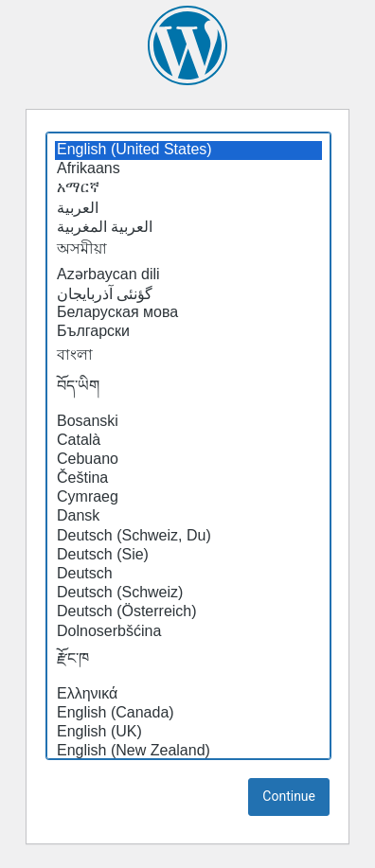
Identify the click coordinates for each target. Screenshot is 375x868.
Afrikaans (188, 169)
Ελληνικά (188, 695)
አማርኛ (188, 188)
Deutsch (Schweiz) (188, 593)
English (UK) (188, 733)
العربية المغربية (188, 227)
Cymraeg (188, 498)
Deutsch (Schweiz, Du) (188, 537)
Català (188, 441)
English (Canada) (188, 714)
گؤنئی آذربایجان (188, 294)
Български (188, 332)
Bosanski (188, 422)
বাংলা (188, 356)
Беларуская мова (188, 313)
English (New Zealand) (188, 752)
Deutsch (188, 575)
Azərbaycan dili (188, 274)
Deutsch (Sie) (188, 556)
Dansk (188, 517)
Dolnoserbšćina (188, 632)
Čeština (188, 479)
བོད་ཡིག (188, 391)
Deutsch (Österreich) (188, 612)
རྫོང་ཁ (188, 664)
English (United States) (188, 151)
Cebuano (188, 460)
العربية (188, 208)
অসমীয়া (188, 250)
